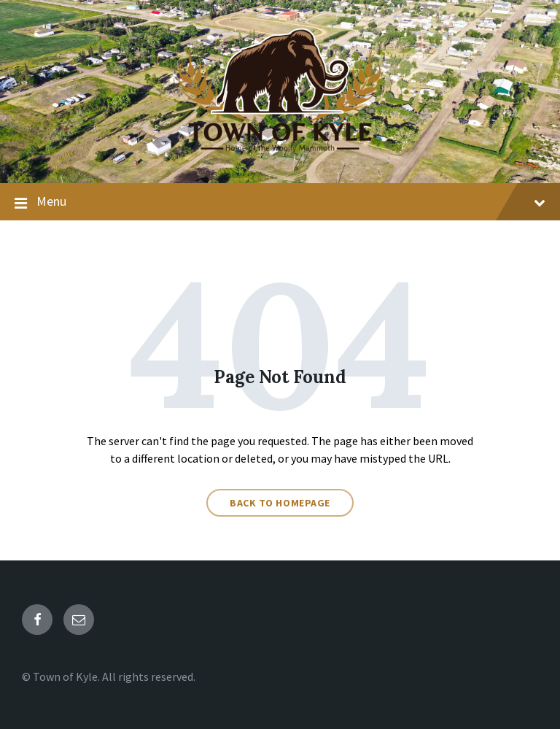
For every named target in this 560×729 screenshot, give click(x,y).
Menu (280, 202)
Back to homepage (280, 503)
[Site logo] (280, 155)
